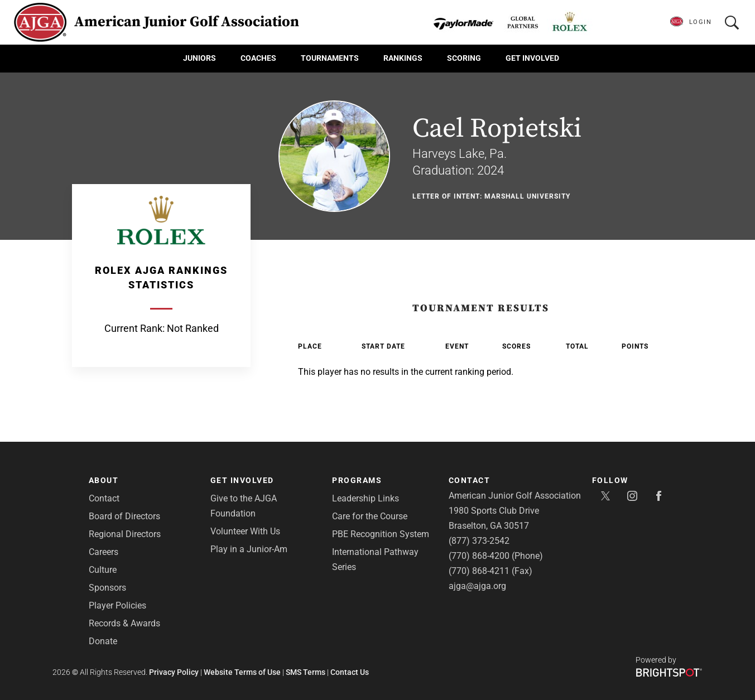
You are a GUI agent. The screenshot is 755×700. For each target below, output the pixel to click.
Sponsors (107, 588)
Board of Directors (124, 516)
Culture (103, 570)
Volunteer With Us (245, 531)
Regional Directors (125, 534)
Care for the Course (370, 516)
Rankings (403, 58)
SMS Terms (306, 672)
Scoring (464, 58)
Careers (104, 552)
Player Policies (117, 605)
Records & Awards (124, 623)
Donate (103, 641)
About (104, 480)
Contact (104, 498)
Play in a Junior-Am (249, 549)
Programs (357, 480)
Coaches (258, 58)
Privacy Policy (174, 672)
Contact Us (350, 672)
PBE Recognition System (381, 534)
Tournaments (330, 58)
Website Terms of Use (242, 672)
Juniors (199, 58)
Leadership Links (366, 498)
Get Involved (532, 58)
